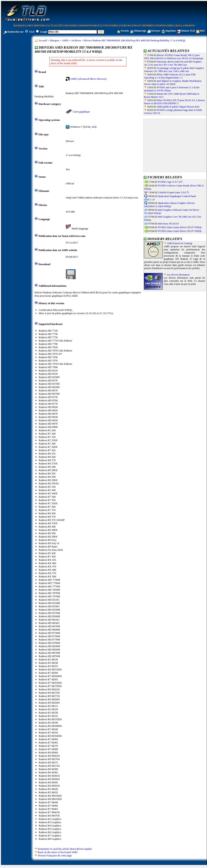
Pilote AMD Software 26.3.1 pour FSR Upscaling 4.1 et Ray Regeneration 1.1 (170, 76)
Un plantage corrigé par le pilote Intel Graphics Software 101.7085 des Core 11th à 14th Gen (174, 70)
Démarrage (140, 31)
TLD (32, 32)
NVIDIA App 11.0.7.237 (170, 182)
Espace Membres (143, 26)
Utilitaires (110, 26)
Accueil (43, 40)
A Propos (188, 26)
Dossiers (71, 26)
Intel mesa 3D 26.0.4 (168, 224)
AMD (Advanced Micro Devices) (88, 79)
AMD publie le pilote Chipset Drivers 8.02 (178, 107)
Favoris (125, 31)
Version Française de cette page (55, 855)
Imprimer (171, 31)
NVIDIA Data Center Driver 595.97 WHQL (180, 227)
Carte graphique (81, 112)
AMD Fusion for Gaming (179, 243)
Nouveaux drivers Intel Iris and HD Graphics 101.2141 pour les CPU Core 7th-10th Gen (173, 63)
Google (44, 32)
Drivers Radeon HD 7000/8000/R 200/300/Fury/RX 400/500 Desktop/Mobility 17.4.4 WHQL (135, 40)
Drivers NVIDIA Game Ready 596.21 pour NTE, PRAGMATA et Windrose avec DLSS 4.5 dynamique (174, 57)
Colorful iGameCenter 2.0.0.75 (174, 192)
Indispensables (90, 26)
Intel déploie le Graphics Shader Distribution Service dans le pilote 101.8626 (173, 83)
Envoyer (156, 31)
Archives (76, 40)
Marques (20, 26)
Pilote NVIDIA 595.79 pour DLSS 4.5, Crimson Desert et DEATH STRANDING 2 (174, 102)
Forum (125, 26)
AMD (65, 40)
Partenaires (165, 26)
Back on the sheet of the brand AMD (58, 852)
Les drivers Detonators (178, 275)
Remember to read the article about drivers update (65, 849)
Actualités (55, 26)
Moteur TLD (188, 31)
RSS (178, 26)
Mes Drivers (37, 26)
